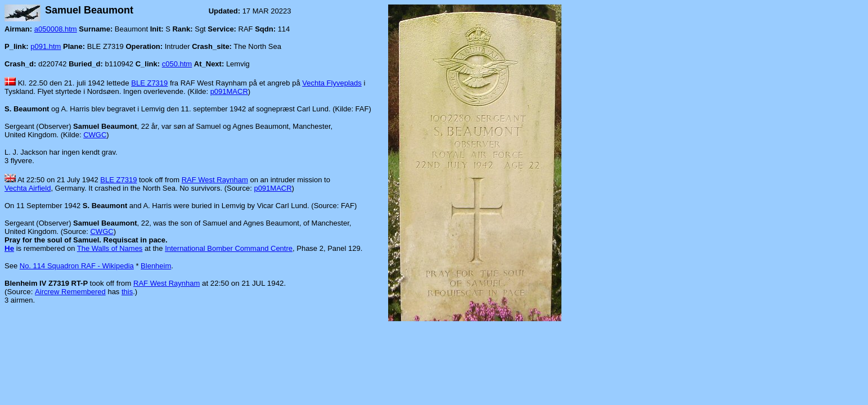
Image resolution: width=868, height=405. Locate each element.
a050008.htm (56, 29)
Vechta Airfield (28, 188)
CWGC (95, 135)
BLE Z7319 (149, 83)
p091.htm (46, 46)
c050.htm (177, 64)
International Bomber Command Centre (229, 248)
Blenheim (156, 266)
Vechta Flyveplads (332, 83)
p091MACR (229, 91)
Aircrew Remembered (70, 292)
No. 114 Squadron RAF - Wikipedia (77, 266)
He (9, 248)
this (127, 292)
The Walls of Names (110, 248)
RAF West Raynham (215, 180)
